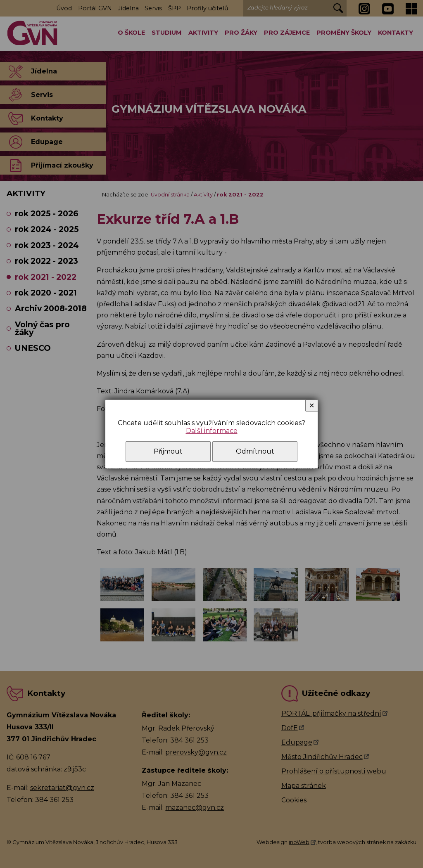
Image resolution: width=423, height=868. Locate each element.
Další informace (212, 431)
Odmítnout (255, 451)
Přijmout (168, 451)
